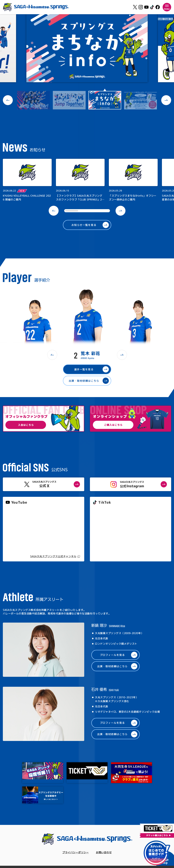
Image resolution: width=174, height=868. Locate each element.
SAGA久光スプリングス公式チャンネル (53, 556)
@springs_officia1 (103, 534)
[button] (8, 100)
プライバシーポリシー (75, 852)
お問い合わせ (104, 852)
